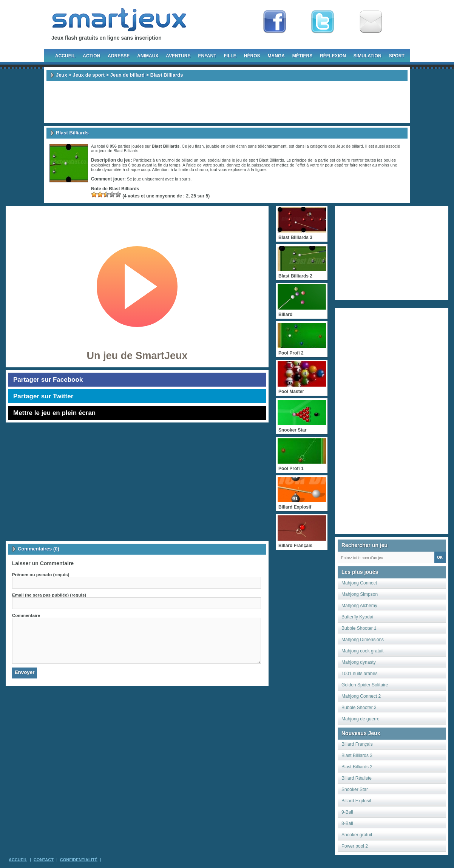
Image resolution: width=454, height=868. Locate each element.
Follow (323, 22)
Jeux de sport (89, 75)
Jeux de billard (127, 75)
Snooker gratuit (357, 835)
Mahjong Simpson (360, 594)
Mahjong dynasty (359, 662)
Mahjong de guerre (361, 719)
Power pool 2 (355, 846)
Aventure (178, 56)
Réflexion (333, 56)
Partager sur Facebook (48, 380)
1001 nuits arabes (359, 674)
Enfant (207, 56)
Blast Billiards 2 (357, 767)
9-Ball (347, 812)
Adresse (119, 56)
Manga (276, 56)
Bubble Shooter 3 (359, 708)
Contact (44, 860)
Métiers (302, 56)
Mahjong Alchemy (359, 606)
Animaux (148, 56)
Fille (230, 56)
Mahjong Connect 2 (361, 696)
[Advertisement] (227, 102)
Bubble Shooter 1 (359, 628)
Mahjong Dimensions (363, 640)
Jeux (62, 75)
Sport (397, 56)
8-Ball (347, 823)
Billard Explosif (356, 801)
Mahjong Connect (359, 583)
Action (91, 56)
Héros (252, 56)
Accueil (65, 56)
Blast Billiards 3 (357, 755)
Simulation (368, 56)
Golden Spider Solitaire (365, 685)
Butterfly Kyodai (357, 617)
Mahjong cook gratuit (362, 651)
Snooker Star (355, 789)
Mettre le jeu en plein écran (54, 413)
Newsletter (371, 22)
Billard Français (357, 744)
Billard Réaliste (357, 778)
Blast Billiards (126, 151)
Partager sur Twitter (43, 396)
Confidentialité (79, 860)
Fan (275, 22)
